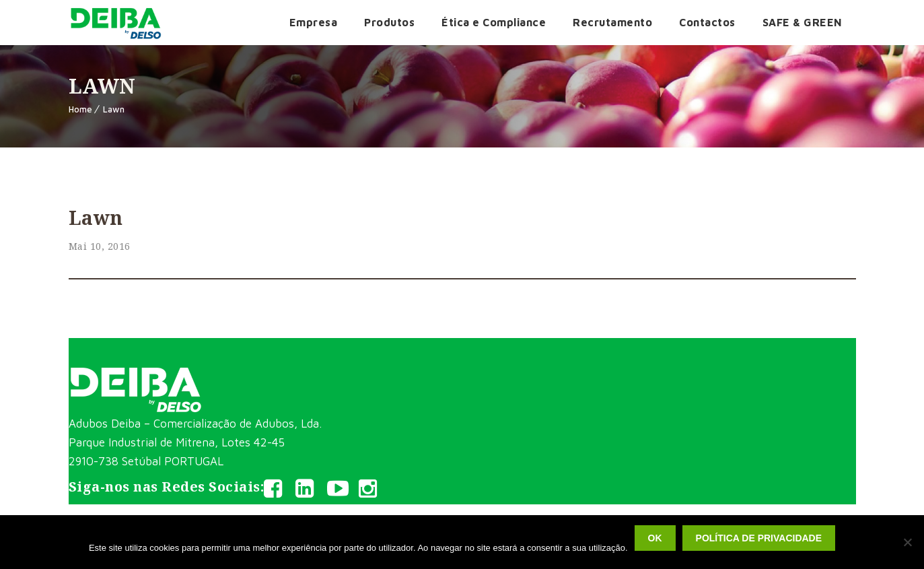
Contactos (707, 22)
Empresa (314, 22)
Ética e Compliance (494, 22)
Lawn (114, 109)
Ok (655, 538)
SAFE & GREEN (803, 22)
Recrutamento (612, 22)
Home (80, 109)
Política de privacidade (759, 538)
